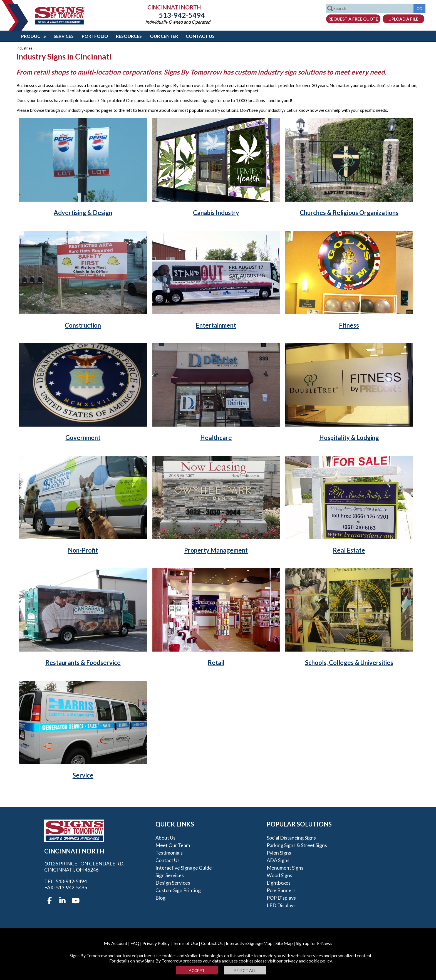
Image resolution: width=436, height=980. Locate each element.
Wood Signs (279, 875)
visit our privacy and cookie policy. (300, 961)
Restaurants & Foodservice (83, 663)
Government (83, 438)
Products (34, 36)
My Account (116, 943)
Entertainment (216, 325)
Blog (160, 898)
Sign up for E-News (314, 943)
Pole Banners (281, 890)
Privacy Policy (156, 943)
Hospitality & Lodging (349, 438)
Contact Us (200, 36)
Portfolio (95, 36)
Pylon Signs (279, 853)
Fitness (349, 325)
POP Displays (281, 898)
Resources (129, 36)
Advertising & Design (83, 213)
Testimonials (169, 853)
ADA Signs (278, 860)
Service (83, 775)
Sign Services (170, 875)
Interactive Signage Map (249, 943)
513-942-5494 (178, 15)
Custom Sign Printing (178, 890)
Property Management (216, 550)
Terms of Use (185, 943)
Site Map (284, 943)
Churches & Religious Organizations (349, 213)
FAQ (135, 943)
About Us (165, 838)
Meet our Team (173, 845)
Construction (83, 325)
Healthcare (216, 438)
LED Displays (281, 905)
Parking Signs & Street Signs (297, 845)
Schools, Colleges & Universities (349, 663)
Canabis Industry (216, 213)
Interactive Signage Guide (184, 868)
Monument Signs (285, 868)
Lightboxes (279, 883)
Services (64, 36)
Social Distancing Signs (291, 838)
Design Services (173, 883)
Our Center (164, 36)
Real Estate (349, 550)
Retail (216, 663)
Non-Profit (83, 550)
